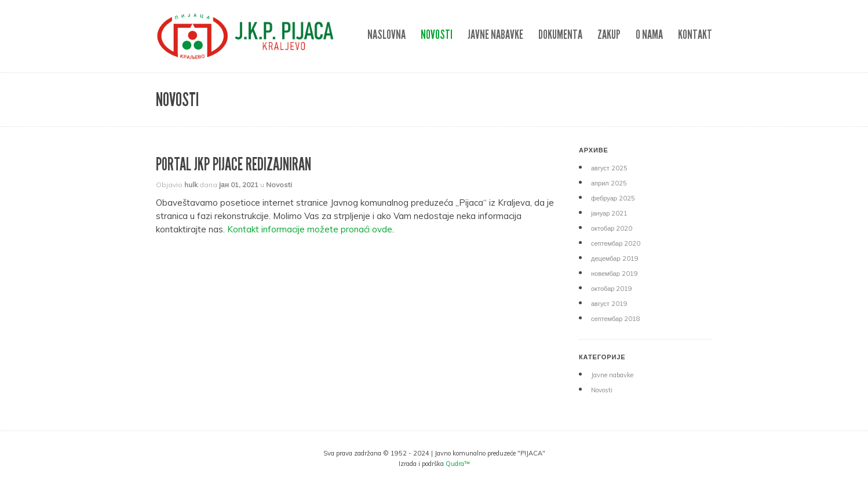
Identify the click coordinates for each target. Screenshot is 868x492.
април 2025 (609, 183)
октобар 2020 (612, 228)
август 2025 (609, 168)
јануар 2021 (609, 213)
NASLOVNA (386, 34)
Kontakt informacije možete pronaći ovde (310, 229)
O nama (649, 34)
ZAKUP (609, 34)
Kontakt (695, 34)
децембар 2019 (615, 258)
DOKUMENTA (560, 34)
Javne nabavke (495, 34)
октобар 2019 (612, 289)
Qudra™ (458, 464)
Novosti (437, 34)
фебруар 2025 (613, 198)
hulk (191, 185)
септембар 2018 (616, 319)
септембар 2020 (616, 243)
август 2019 (609, 304)
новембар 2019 (614, 274)
